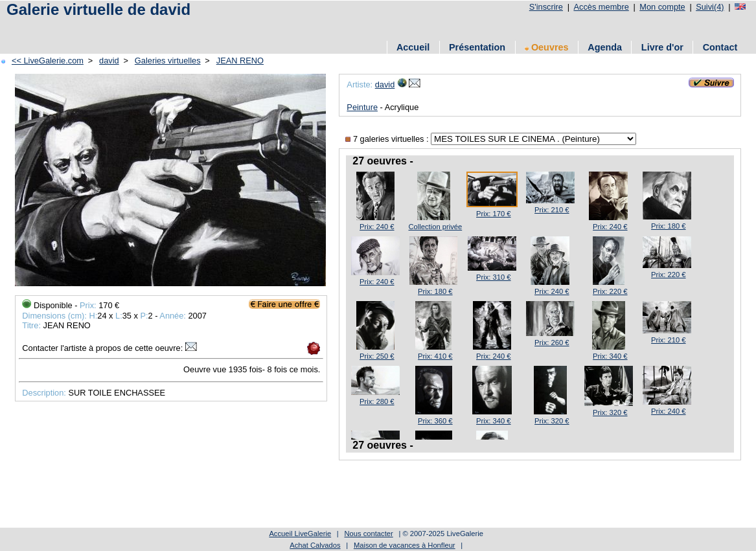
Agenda (605, 47)
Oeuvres (547, 47)
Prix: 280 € (377, 401)
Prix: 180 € (668, 226)
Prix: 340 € (610, 356)
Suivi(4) (710, 7)
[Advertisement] (239, 28)
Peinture (362, 107)
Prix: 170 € (493, 214)
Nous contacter (368, 534)
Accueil (413, 47)
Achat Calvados (315, 545)
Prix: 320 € (552, 421)
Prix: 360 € (435, 421)
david (109, 61)
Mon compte (662, 7)
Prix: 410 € (435, 356)
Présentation (477, 47)
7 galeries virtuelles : (388, 139)
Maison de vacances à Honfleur (405, 545)
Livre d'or (662, 47)
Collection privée (435, 227)
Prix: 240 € (377, 227)
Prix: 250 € (377, 356)
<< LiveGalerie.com (48, 61)
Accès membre (601, 7)
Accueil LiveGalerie (300, 534)
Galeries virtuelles (168, 61)
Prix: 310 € (493, 277)
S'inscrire (546, 7)
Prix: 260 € (552, 343)
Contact (720, 47)
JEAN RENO (240, 61)
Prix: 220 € (610, 291)
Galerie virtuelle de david (98, 9)
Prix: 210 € (552, 210)
